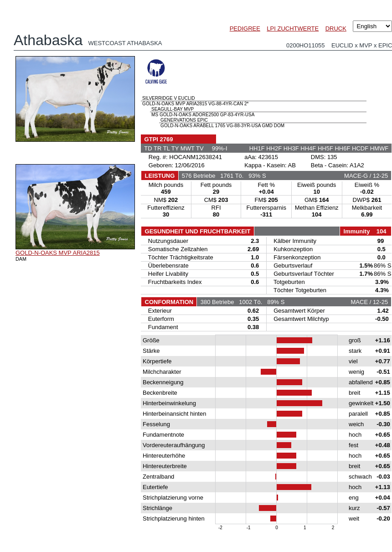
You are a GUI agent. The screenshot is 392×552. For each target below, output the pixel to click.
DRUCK (336, 28)
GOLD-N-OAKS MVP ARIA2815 (58, 253)
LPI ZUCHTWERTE (293, 28)
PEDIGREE (245, 28)
